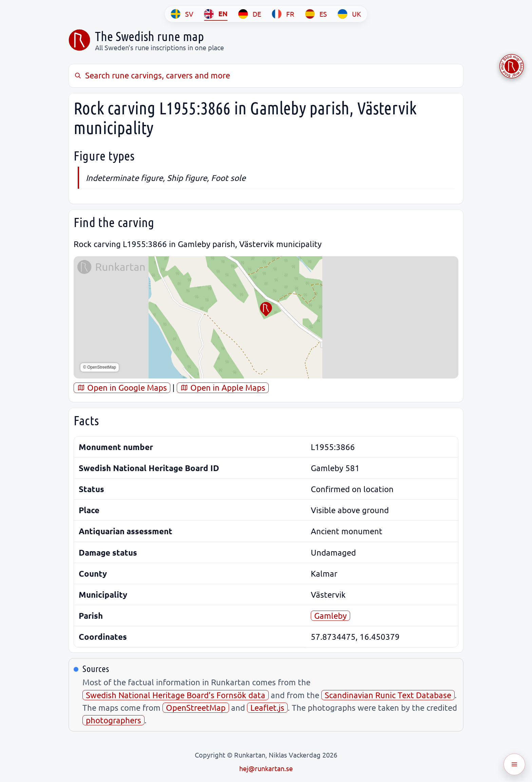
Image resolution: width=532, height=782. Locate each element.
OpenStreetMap (196, 707)
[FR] (283, 14)
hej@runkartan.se (266, 768)
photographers (113, 720)
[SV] (182, 14)
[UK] (350, 14)
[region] (266, 317)
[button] (266, 309)
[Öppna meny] (514, 764)
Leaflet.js (267, 707)
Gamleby (330, 616)
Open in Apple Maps (223, 387)
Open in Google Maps (122, 387)
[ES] (316, 14)
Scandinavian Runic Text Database (388, 695)
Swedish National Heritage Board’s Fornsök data (176, 695)
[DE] (250, 14)
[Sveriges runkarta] (79, 40)
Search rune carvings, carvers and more (152, 75)
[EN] (216, 14)
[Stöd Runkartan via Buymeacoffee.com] (512, 66)
